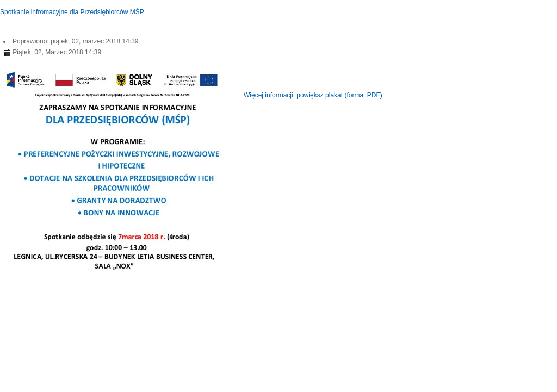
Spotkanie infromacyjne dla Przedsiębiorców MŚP (72, 12)
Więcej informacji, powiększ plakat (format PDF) (313, 95)
